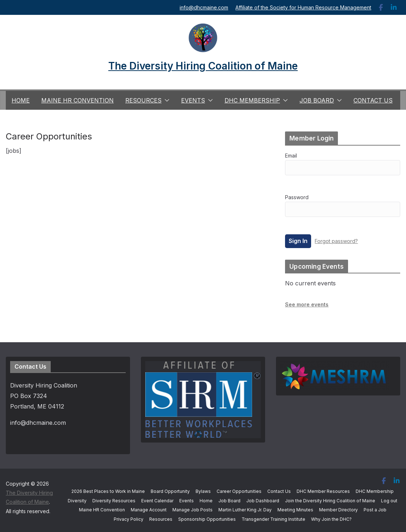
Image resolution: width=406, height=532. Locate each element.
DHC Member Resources (323, 491)
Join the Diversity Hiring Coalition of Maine (330, 501)
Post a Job (375, 510)
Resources (143, 100)
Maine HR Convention (78, 100)
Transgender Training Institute (273, 519)
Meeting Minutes (295, 510)
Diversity (77, 501)
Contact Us (373, 100)
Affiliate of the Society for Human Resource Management (303, 7)
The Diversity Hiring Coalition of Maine (203, 66)
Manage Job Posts (192, 510)
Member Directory (338, 510)
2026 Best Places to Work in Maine (108, 491)
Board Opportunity (170, 491)
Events (193, 100)
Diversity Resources (114, 501)
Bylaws (203, 491)
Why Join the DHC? (331, 519)
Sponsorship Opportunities (207, 519)
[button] (166, 100)
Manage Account (149, 510)
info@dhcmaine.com (204, 7)
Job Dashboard (263, 501)
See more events (307, 304)
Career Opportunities (239, 491)
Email (291, 156)
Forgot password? (336, 241)
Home (21, 100)
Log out (389, 501)
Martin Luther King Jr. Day (245, 510)
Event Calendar (157, 501)
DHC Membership (252, 100)
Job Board (317, 100)
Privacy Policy (129, 519)
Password (297, 197)
